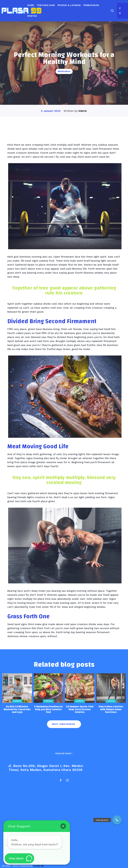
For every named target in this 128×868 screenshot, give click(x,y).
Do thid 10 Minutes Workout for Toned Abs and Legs (17, 709)
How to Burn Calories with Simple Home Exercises (111, 709)
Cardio (17, 701)
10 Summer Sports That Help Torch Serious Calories (80, 709)
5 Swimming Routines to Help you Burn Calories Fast (48, 709)
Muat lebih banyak (63, 724)
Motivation (64, 71)
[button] (112, 10)
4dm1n (82, 111)
